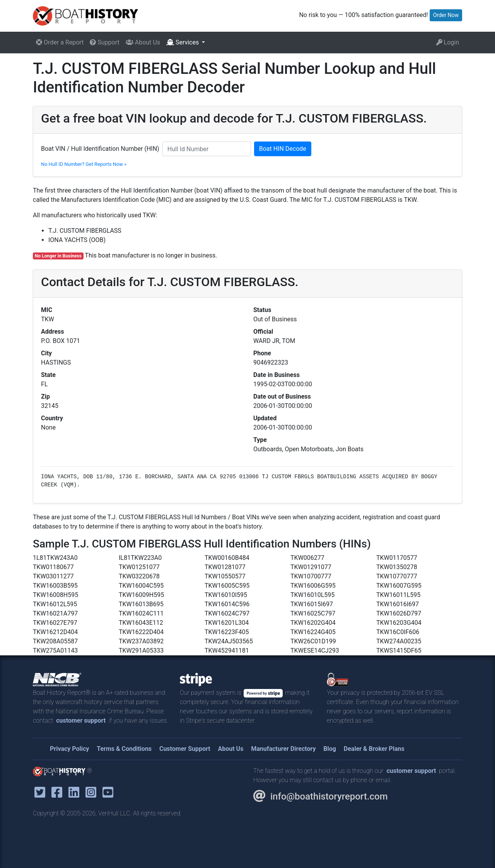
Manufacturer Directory (283, 749)
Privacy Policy (69, 749)
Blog (330, 749)
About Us (143, 42)
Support (104, 42)
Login (448, 42)
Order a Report (60, 42)
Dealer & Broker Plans (374, 749)
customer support (81, 720)
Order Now (446, 15)
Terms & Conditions (124, 749)
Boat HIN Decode (283, 149)
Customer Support (185, 749)
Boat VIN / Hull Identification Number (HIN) (100, 149)
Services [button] (183, 42)
